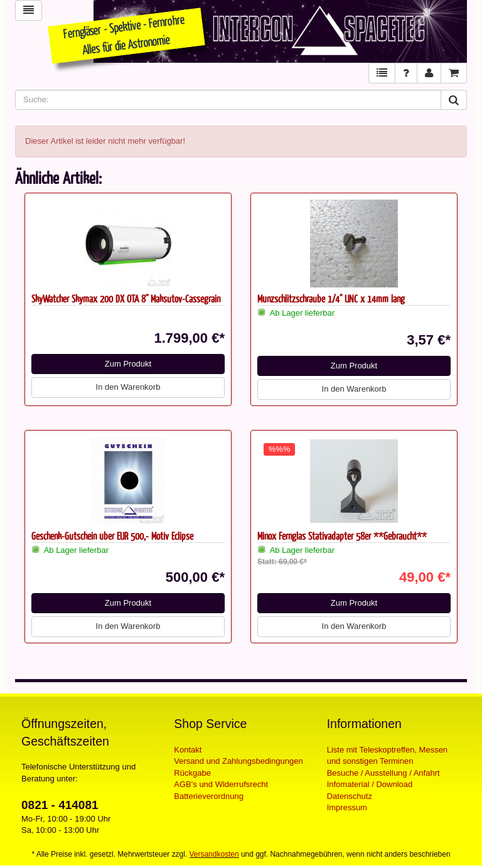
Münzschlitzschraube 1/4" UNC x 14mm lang (331, 298)
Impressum (347, 807)
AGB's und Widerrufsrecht (221, 784)
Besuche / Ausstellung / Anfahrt (383, 773)
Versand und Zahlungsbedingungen (238, 761)
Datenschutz (350, 796)
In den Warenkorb (128, 387)
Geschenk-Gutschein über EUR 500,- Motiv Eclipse (112, 536)
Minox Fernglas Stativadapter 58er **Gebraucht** (342, 536)
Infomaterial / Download (370, 784)
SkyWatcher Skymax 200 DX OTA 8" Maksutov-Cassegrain (126, 298)
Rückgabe (192, 773)
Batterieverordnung (209, 796)
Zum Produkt (128, 364)
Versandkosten (214, 854)
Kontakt (188, 750)
